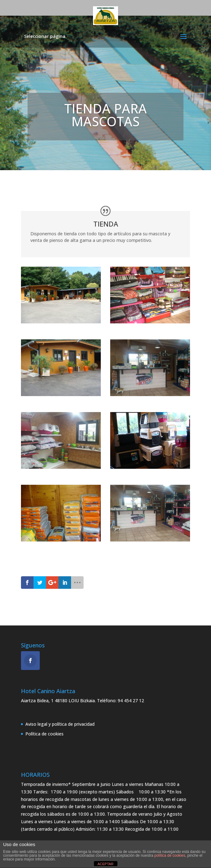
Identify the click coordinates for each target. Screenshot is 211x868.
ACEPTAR (105, 864)
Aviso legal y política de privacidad (60, 724)
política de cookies (170, 855)
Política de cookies (44, 734)
